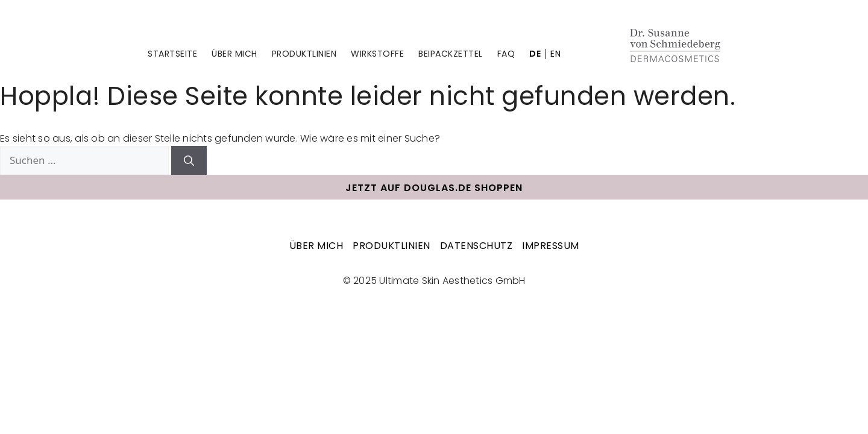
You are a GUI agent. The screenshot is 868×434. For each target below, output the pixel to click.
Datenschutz (476, 246)
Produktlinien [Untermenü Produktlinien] (304, 54)
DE (535, 54)
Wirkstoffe (377, 54)
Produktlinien (392, 246)
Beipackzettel (451, 54)
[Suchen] (189, 160)
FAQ (506, 54)
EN (555, 54)
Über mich (234, 54)
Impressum (551, 246)
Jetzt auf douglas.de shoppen (434, 188)
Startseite (172, 54)
